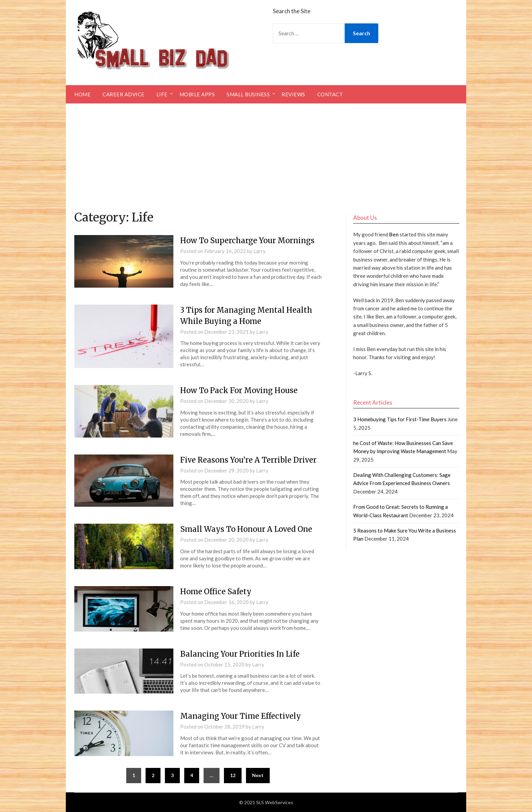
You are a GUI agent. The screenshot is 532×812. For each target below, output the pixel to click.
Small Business (248, 94)
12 (233, 775)
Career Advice (123, 94)
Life (162, 94)
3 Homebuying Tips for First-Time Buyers (400, 419)
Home (82, 94)
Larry (260, 251)
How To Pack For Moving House (239, 390)
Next (258, 775)
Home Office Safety (216, 592)
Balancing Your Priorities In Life (240, 654)
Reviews (293, 94)
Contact (330, 94)
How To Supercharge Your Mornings (247, 240)
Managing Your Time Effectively (241, 716)
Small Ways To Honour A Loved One (246, 529)
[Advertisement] (266, 154)
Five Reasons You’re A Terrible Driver (248, 460)
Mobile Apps (197, 94)
